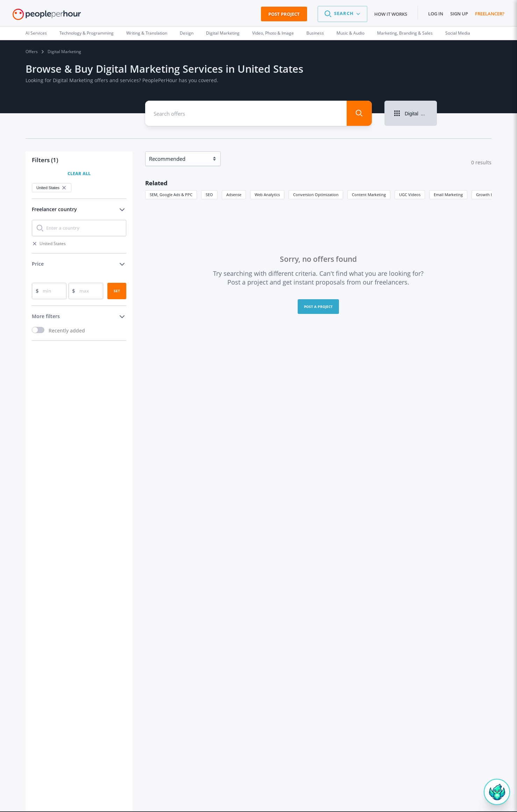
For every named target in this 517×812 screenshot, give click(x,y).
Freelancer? (490, 14)
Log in (436, 14)
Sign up (459, 14)
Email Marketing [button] (448, 195)
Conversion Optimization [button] (316, 195)
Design (187, 33)
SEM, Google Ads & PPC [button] (171, 195)
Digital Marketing (223, 33)
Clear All (79, 174)
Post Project (284, 14)
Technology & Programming (87, 33)
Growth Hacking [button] (491, 195)
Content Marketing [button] (369, 195)
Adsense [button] (234, 195)
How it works (391, 14)
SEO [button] (209, 195)
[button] (342, 14)
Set (117, 291)
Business (315, 33)
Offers (32, 52)
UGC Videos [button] (410, 195)
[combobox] (241, 113)
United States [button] (52, 188)
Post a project (318, 307)
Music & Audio (350, 33)
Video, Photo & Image (273, 33)
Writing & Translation (147, 33)
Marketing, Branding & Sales (405, 33)
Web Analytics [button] (267, 195)
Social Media (458, 33)
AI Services (36, 33)
